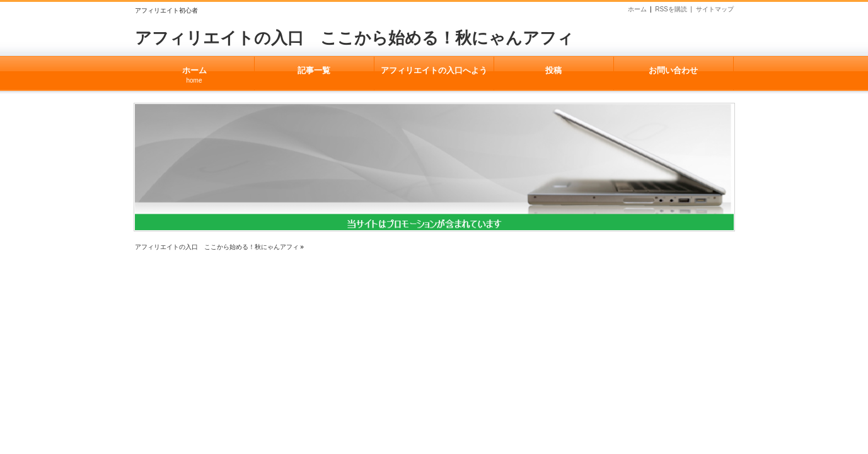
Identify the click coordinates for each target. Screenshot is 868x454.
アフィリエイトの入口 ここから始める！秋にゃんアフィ (354, 38)
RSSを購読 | (675, 9)
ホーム (637, 9)
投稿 (554, 71)
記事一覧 (314, 71)
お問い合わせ (674, 71)
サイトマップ (715, 9)
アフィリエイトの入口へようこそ (434, 78)
